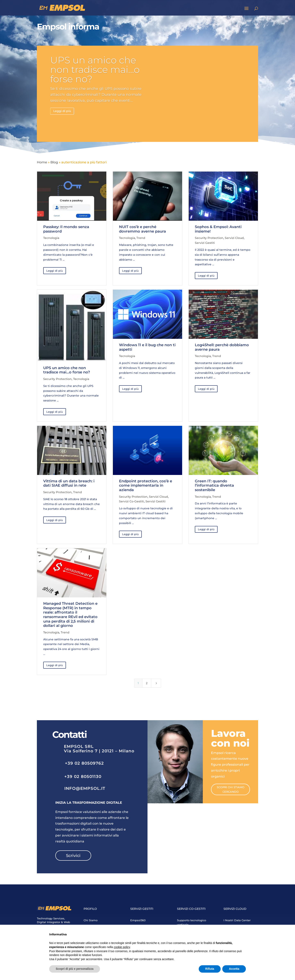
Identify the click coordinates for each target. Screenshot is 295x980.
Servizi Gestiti (205, 243)
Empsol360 (138, 920)
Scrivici (73, 856)
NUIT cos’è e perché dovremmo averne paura (142, 229)
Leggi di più (62, 111)
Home (42, 162)
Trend (141, 238)
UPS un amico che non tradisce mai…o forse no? (95, 70)
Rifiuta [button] (210, 969)
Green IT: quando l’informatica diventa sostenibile (214, 485)
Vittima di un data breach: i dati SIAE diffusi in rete (69, 483)
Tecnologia (51, 238)
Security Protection (209, 238)
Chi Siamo (91, 920)
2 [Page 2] (147, 683)
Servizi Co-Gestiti (132, 501)
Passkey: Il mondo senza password (66, 229)
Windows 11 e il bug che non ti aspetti (147, 347)
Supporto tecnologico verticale (192, 922)
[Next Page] (156, 683)
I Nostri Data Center (237, 920)
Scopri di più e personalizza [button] (75, 969)
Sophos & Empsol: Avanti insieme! (218, 229)
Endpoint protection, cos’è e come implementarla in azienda (146, 485)
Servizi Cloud (234, 238)
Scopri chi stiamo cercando (231, 789)
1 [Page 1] (138, 683)
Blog (54, 162)
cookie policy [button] (122, 947)
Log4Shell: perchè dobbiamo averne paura (222, 347)
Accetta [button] (234, 969)
